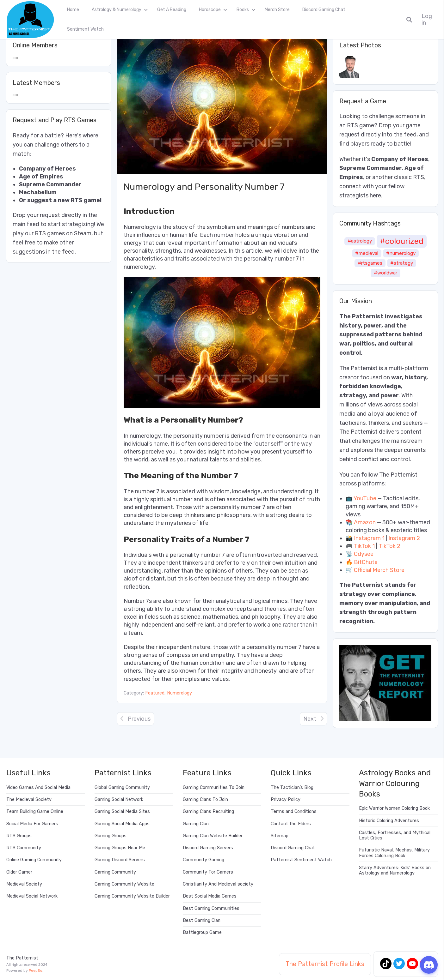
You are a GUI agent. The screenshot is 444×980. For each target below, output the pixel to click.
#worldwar (385, 273)
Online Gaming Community (34, 860)
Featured (155, 693)
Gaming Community (115, 872)
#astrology (360, 241)
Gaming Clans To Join (205, 800)
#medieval (367, 253)
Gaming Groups (111, 836)
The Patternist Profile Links (325, 964)
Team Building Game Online (35, 812)
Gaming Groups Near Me (120, 848)
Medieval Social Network (32, 896)
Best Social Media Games (210, 896)
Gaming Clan (196, 824)
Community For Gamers (208, 872)
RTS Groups (19, 836)
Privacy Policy (286, 800)
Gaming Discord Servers (120, 860)
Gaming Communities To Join (214, 788)
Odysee (364, 554)
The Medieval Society (29, 800)
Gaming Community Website (124, 884)
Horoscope (210, 10)
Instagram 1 (369, 538)
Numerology (179, 693)
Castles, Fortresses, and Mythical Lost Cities (395, 835)
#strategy (402, 263)
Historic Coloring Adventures (389, 821)
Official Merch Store (379, 570)
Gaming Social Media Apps (122, 824)
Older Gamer (19, 872)
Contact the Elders (291, 824)
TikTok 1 (364, 546)
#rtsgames (370, 263)
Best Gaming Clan (202, 920)
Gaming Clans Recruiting (208, 812)
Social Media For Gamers (32, 824)
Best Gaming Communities (211, 908)
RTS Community (24, 848)
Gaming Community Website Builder (132, 896)
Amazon (365, 522)
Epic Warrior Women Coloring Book (394, 808)
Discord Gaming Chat (324, 10)
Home (73, 10)
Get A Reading (172, 10)
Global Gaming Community (122, 788)
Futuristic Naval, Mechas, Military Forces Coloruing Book (394, 853)
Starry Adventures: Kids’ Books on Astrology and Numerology (395, 870)
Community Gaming (203, 860)
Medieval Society (24, 884)
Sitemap (280, 836)
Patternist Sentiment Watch (301, 860)
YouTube (365, 498)
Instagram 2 (404, 538)
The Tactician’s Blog (292, 788)
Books (243, 10)
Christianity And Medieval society (218, 884)
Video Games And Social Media (38, 788)
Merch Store (277, 10)
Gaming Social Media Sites (122, 812)
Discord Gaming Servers (208, 848)
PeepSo (36, 971)
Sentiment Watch (85, 29)
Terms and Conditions (294, 812)
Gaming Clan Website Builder (213, 836)
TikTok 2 (389, 546)
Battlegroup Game (202, 932)
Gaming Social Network (119, 800)
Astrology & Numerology (117, 10)
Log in (427, 19)
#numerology (401, 253)
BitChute (366, 562)
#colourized (402, 241)
